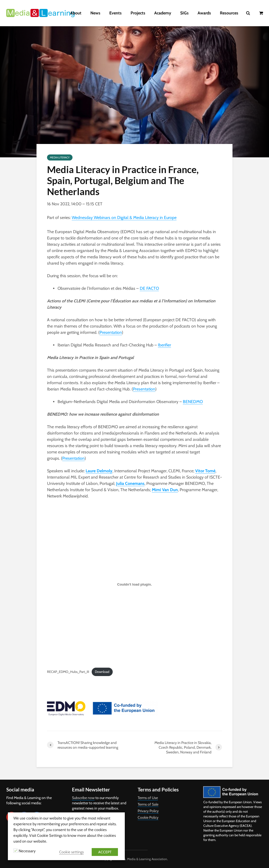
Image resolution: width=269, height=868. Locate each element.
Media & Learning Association (147, 859)
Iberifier (164, 345)
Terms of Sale (148, 804)
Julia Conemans (130, 483)
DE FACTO (149, 288)
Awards (204, 13)
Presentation (111, 332)
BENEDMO (193, 402)
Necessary (27, 851)
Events (115, 13)
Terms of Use (148, 798)
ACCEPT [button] (105, 852)
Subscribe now (83, 798)
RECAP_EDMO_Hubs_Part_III (68, 672)
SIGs (184, 13)
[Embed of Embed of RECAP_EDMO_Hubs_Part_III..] (134, 584)
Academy (163, 13)
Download (102, 672)
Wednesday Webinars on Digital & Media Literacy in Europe (124, 218)
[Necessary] (15, 851)
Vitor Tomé (205, 471)
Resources (229, 13)
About (76, 13)
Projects (138, 13)
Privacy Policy (148, 811)
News (95, 13)
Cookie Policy (148, 817)
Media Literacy (60, 157)
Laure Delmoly (99, 471)
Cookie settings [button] (71, 852)
